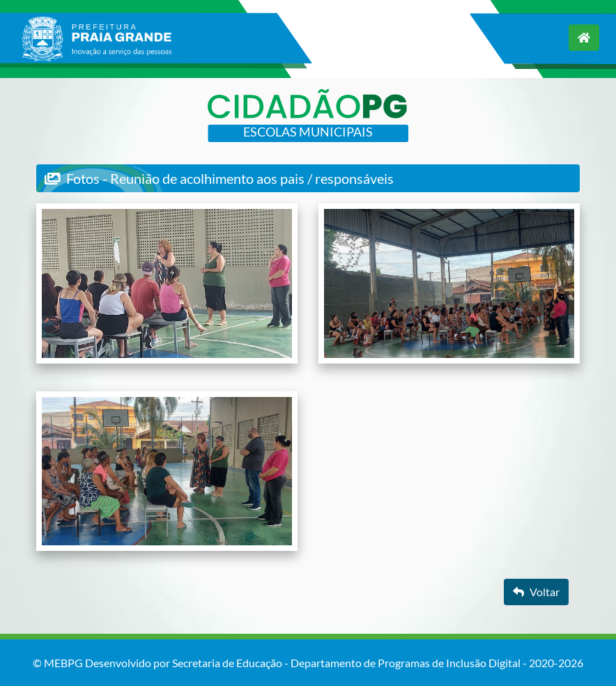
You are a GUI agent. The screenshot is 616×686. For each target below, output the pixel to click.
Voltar (536, 592)
